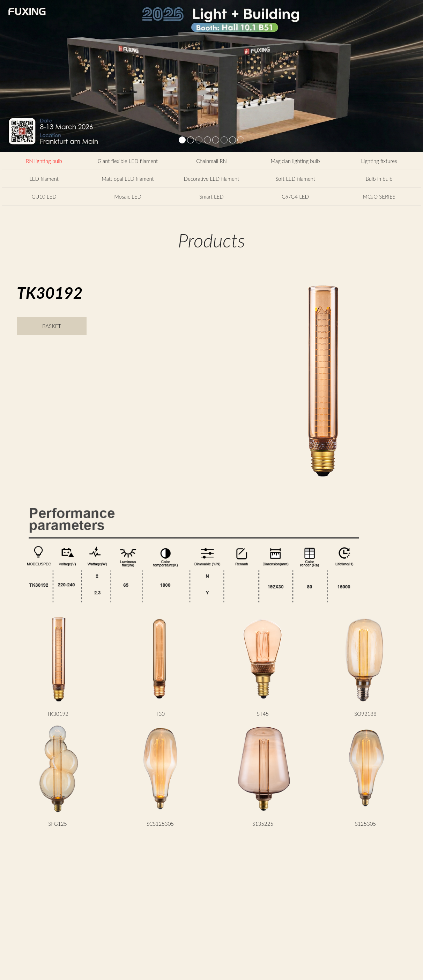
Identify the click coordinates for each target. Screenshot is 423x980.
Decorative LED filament (211, 179)
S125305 (365, 824)
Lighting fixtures (379, 161)
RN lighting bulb (44, 161)
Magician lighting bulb (295, 161)
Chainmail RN (211, 161)
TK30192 (58, 714)
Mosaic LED (128, 196)
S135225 (263, 824)
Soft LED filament (295, 179)
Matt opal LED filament (128, 179)
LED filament (44, 179)
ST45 (263, 714)
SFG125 (58, 824)
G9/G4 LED (295, 196)
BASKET (52, 326)
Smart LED (211, 196)
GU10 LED (44, 196)
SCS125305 (160, 824)
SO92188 (365, 714)
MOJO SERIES (379, 196)
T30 (160, 714)
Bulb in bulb (379, 179)
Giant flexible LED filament (128, 161)
